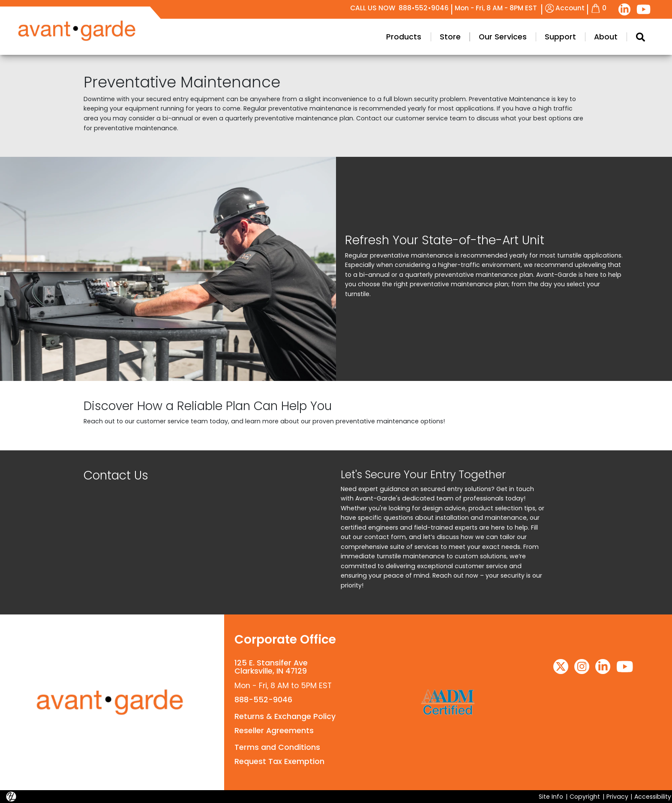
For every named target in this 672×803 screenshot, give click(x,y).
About (606, 37)
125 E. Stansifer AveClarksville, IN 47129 (271, 667)
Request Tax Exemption (279, 761)
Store (450, 37)
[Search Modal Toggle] (640, 37)
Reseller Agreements (274, 731)
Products (404, 37)
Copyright (585, 797)
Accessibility (653, 797)
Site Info (551, 797)
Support (560, 37)
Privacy (617, 797)
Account (565, 8)
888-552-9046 (263, 700)
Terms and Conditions (277, 747)
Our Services (503, 37)
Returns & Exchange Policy (285, 716)
